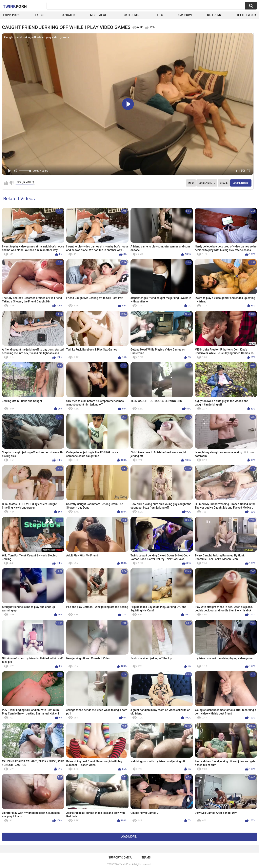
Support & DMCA (120, 858)
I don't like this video (11, 183)
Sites (159, 15)
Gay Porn (185, 15)
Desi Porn (214, 15)
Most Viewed (99, 15)
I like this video (6, 183)
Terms (146, 858)
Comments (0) (241, 183)
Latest (40, 15)
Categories (132, 15)
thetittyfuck (246, 15)
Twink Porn (11, 15)
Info (191, 183)
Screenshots (207, 183)
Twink (15, 6)
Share (224, 183)
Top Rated (67, 15)
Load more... (130, 837)
